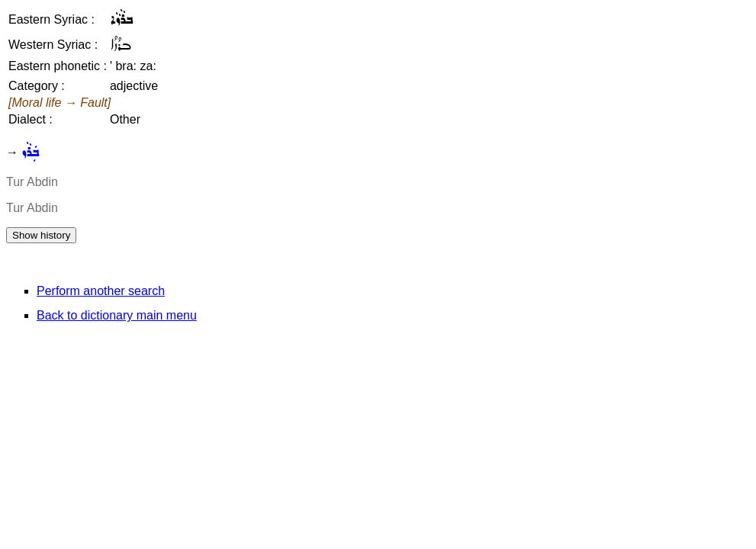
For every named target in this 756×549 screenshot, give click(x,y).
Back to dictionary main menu (117, 315)
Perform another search (101, 291)
